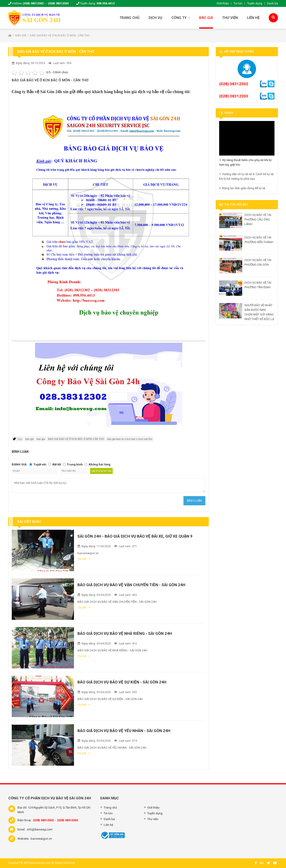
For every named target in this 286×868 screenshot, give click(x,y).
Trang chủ (130, 18)
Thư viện (230, 18)
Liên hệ (253, 18)
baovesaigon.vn (41, 839)
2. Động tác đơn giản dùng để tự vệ (242, 188)
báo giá (29, 439)
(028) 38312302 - (34, 3)
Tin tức (238, 3)
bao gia (41, 439)
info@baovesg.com (39, 829)
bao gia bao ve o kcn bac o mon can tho (130, 439)
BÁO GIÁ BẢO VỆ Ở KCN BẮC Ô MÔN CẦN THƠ (76, 439)
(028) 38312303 (58, 3)
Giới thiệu (223, 3)
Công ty (181, 18)
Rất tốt (57, 464)
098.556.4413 (106, 3)
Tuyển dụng (255, 3)
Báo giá (206, 18)
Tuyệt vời (40, 464)
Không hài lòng (100, 464)
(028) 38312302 (234, 84)
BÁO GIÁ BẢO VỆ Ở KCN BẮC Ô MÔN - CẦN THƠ (60, 35)
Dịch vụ (155, 18)
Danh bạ (272, 3)
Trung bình (75, 464)
